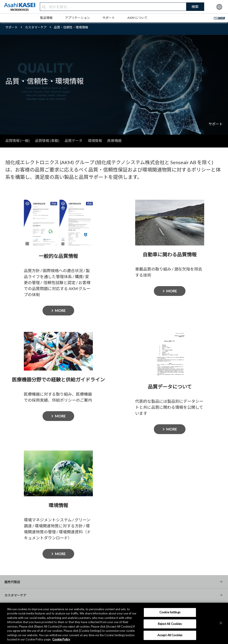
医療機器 (114, 141)
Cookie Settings (170, 612)
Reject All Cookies (170, 624)
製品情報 (46, 18)
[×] (221, 623)
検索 (195, 7)
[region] (114, 623)
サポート (109, 18)
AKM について (137, 18)
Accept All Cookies (170, 635)
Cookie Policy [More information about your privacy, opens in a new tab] (61, 639)
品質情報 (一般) (17, 141)
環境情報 (95, 141)
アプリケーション (77, 18)
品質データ (73, 141)
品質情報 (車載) (47, 141)
